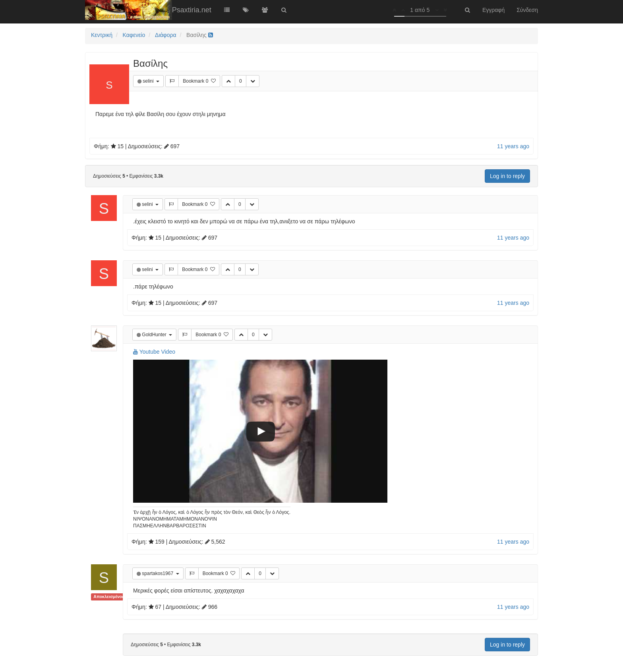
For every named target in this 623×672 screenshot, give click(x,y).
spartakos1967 (158, 573)
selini (149, 81)
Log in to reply (507, 176)
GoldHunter (155, 335)
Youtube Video (154, 352)
